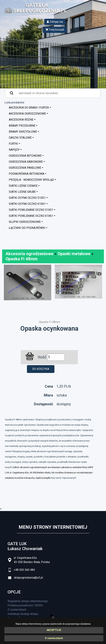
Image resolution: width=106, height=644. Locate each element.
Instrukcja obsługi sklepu (23, 614)
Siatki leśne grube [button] (22, 192)
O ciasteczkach (54, 638)
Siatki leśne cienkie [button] (23, 186)
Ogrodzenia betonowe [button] (25, 156)
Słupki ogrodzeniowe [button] (25, 222)
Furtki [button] (13, 144)
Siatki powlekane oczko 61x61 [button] (31, 216)
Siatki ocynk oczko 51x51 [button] (27, 198)
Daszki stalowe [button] (20, 138)
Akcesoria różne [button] (21, 120)
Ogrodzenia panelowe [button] (25, 168)
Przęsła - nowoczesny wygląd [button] (31, 180)
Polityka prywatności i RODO (25, 605)
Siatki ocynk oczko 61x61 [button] (27, 204)
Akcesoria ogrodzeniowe (29, 254)
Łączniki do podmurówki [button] (27, 228)
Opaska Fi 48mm (22, 259)
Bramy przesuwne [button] (22, 126)
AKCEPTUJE (54, 630)
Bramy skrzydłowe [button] (23, 132)
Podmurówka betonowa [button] (26, 174)
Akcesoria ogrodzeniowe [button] (27, 114)
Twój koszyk (55, 30)
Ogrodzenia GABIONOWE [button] (26, 162)
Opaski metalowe (74, 254)
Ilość (42, 357)
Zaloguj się (55, 22)
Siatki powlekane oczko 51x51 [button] (31, 210)
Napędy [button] (14, 150)
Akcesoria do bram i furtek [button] (29, 108)
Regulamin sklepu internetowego (28, 601)
